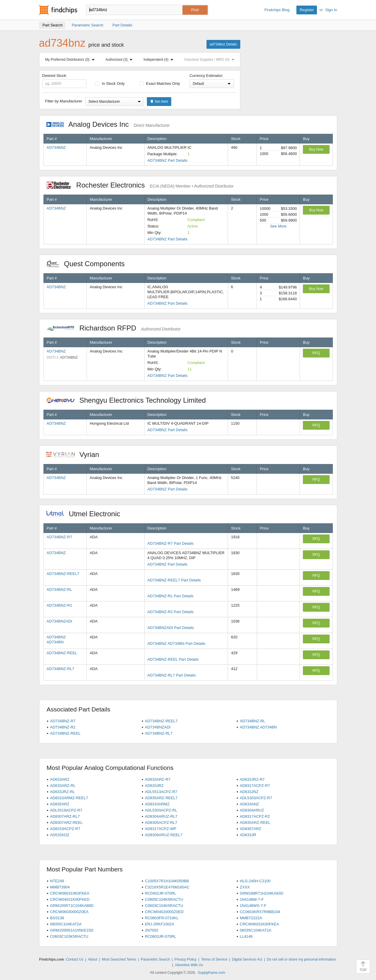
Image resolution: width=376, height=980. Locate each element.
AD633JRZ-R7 (252, 779)
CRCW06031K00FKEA (259, 924)
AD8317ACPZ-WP (161, 829)
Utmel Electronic (86, 514)
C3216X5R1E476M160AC (167, 887)
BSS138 (57, 918)
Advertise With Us (189, 965)
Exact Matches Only (160, 84)
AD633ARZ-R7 (158, 779)
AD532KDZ (60, 835)
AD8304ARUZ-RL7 (161, 816)
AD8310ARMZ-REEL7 (69, 798)
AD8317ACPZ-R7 (255, 786)
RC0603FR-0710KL (162, 918)
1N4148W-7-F (252, 899)
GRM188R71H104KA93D (261, 893)
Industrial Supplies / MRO (210, 60)
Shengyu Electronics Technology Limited (129, 400)
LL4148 (246, 936)
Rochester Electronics (140, 185)
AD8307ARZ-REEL (66, 823)
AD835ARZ (60, 804)
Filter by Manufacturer (64, 101)
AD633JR (248, 835)
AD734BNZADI (59, 621)
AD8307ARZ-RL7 (65, 816)
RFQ (316, 353)
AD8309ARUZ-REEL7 (164, 835)
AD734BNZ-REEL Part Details (173, 659)
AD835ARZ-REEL (255, 823)
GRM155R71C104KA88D (72, 906)
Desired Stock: (64, 81)
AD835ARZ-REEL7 (161, 798)
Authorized (120, 60)
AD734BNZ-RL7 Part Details (172, 675)
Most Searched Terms (119, 959)
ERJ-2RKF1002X (160, 924)
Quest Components (89, 264)
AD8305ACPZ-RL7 (161, 823)
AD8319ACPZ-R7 (65, 829)
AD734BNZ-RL (59, 589)
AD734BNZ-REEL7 (63, 574)
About (92, 959)
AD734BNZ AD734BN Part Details (176, 644)
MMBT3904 (60, 887)
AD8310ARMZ (157, 804)
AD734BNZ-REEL (62, 653)
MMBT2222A (251, 918)
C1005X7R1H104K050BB (167, 881)
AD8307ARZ (250, 829)
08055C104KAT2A (66, 924)
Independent (160, 60)
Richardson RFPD (114, 328)
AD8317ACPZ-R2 (255, 816)
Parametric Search (155, 959)
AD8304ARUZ (252, 810)
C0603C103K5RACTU (69, 936)
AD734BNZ (56, 147)
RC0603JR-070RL (160, 936)
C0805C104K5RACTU (164, 899)
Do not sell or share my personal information (301, 959)
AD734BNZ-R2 (59, 605)
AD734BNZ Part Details (168, 160)
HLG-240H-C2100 (255, 881)
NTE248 (57, 881)
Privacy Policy (186, 959)
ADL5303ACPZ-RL (161, 810)
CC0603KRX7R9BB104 (260, 912)
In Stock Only (110, 84)
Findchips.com (58, 10)
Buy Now (316, 149)
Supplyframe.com (211, 973)
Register (307, 10)
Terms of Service (214, 959)
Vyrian (76, 454)
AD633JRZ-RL (62, 792)
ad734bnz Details (223, 44)
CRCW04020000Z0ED (164, 912)
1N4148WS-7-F (253, 906)
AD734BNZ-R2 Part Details (171, 612)
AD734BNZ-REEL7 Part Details (174, 580)
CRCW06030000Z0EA (69, 912)
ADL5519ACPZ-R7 (66, 810)
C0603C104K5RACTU (164, 906)
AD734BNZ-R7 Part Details (171, 543)
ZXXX (245, 887)
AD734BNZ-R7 (59, 537)
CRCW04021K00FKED (70, 899)
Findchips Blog (277, 10)
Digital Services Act (247, 959)
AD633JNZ (249, 792)
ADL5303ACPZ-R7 (256, 798)
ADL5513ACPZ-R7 (161, 792)
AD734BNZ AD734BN (258, 727)
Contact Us (74, 959)
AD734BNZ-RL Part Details (171, 596)
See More (278, 226)
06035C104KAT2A (255, 930)
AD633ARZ (60, 779)
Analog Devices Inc (108, 124)
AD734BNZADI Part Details (171, 628)
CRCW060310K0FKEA (70, 893)
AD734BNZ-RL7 (61, 669)
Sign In (331, 10)
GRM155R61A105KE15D (72, 930)
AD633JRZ (154, 786)
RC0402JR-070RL (160, 893)
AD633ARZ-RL (63, 786)
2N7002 (152, 930)
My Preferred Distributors (71, 60)
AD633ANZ (249, 804)
